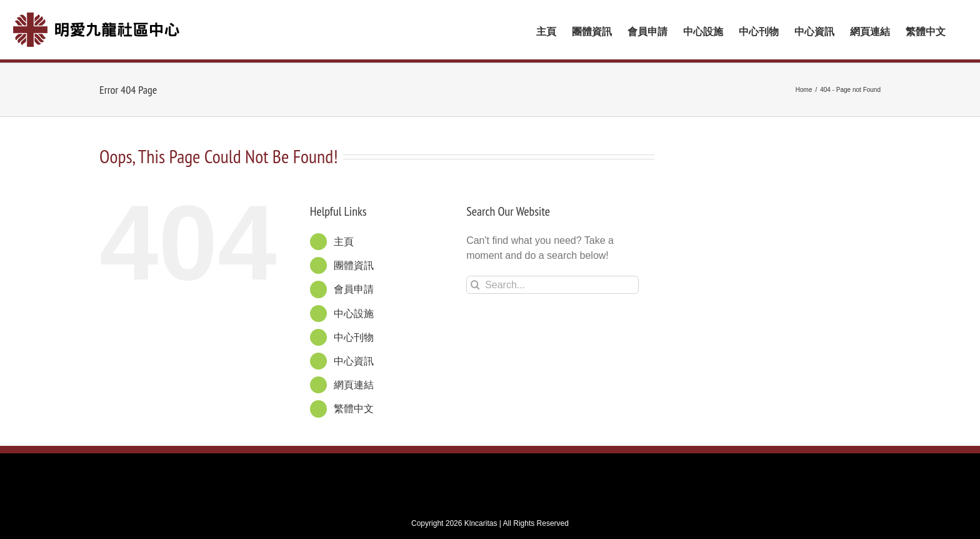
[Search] (475, 282)
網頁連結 (354, 382)
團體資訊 (354, 262)
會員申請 (354, 286)
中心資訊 (354, 358)
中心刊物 (354, 334)
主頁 (344, 239)
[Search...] (552, 282)
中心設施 (354, 310)
